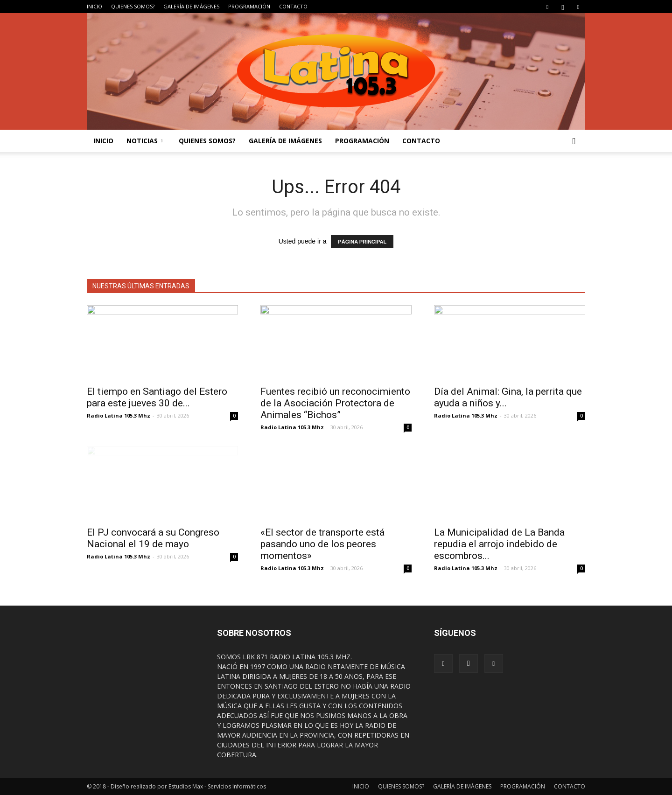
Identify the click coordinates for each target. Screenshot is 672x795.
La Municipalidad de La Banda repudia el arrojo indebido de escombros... (499, 544)
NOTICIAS (144, 141)
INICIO (94, 6)
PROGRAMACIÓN (249, 6)
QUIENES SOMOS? (133, 6)
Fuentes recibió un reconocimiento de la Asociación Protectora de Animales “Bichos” (335, 403)
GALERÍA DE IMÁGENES (191, 6)
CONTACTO (293, 6)
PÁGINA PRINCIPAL (362, 242)
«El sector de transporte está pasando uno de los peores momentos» (322, 544)
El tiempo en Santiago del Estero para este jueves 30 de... (157, 397)
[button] (574, 141)
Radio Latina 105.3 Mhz (119, 415)
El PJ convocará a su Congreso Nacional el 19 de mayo (153, 538)
